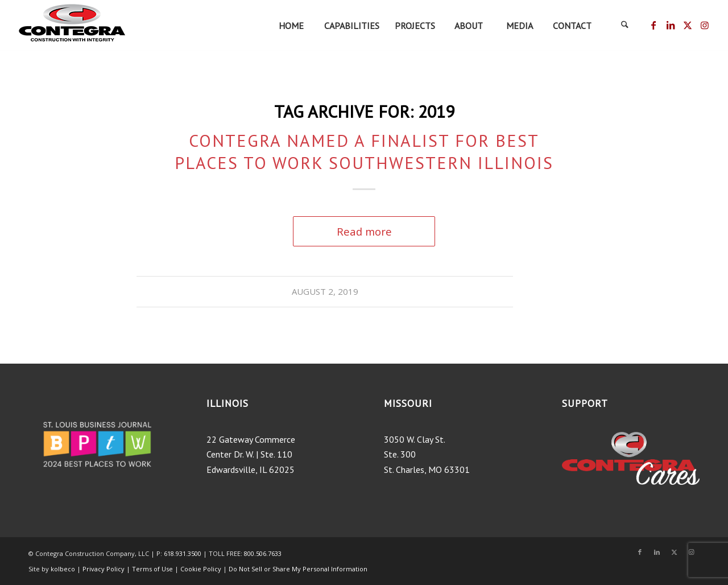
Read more (364, 231)
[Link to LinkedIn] (670, 25)
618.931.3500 (183, 553)
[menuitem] (291, 26)
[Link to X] (687, 25)
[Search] (624, 26)
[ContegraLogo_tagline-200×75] (72, 26)
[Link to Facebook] (653, 25)
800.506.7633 (263, 553)
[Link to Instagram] (705, 25)
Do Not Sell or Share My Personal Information (298, 569)
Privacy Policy (104, 569)
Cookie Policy (201, 569)
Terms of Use (153, 569)
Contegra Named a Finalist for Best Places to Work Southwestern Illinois (364, 151)
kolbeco (64, 569)
